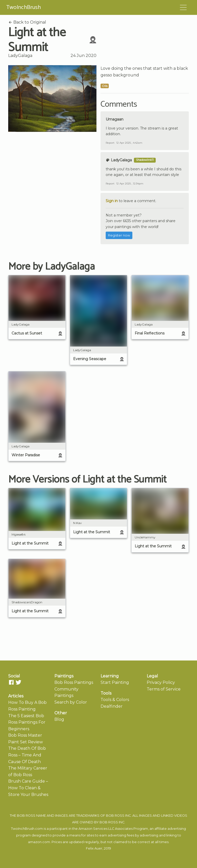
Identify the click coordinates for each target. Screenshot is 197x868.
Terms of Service (164, 689)
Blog (59, 719)
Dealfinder (112, 706)
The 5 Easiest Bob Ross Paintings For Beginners (27, 722)
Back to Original (27, 22)
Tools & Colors (115, 700)
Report (110, 143)
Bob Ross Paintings (74, 682)
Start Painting (115, 682)
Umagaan (115, 119)
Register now (119, 235)
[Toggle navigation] (183, 7)
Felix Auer (94, 848)
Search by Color (71, 702)
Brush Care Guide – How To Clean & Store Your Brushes (28, 788)
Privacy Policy (161, 682)
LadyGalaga (20, 56)
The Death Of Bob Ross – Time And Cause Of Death (27, 755)
